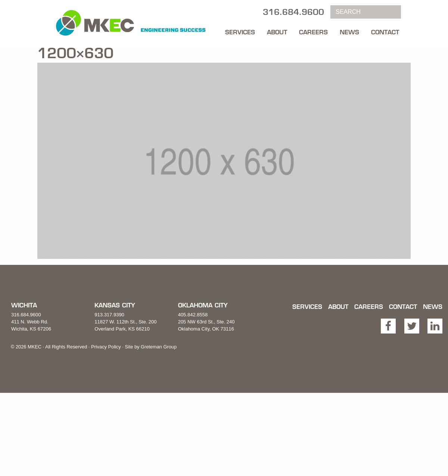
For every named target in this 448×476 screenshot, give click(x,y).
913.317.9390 (109, 315)
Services (240, 32)
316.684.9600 (26, 315)
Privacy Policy (106, 347)
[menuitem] (240, 30)
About (277, 32)
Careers (313, 32)
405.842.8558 (193, 315)
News (349, 32)
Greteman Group (159, 347)
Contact (385, 32)
